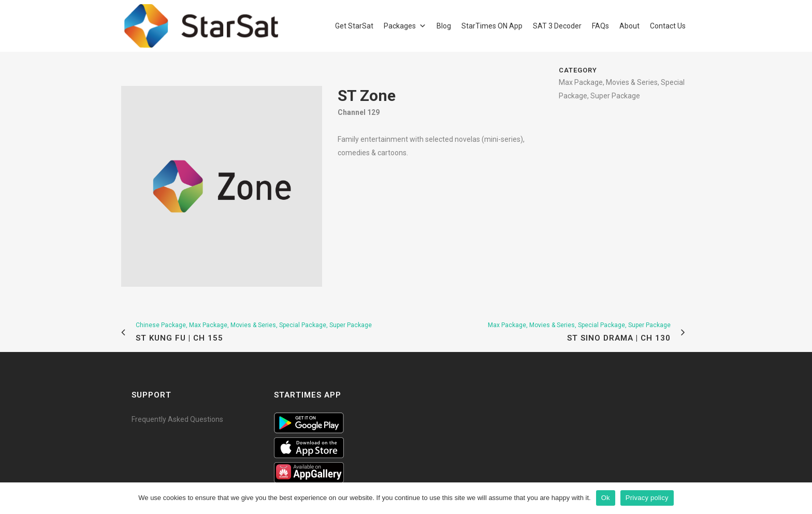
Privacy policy (647, 498)
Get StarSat (354, 26)
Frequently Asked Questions (177, 419)
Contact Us (668, 26)
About (629, 26)
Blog (444, 26)
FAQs (600, 26)
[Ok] (799, 498)
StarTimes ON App (492, 26)
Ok (606, 498)
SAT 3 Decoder (557, 26)
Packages (400, 26)
